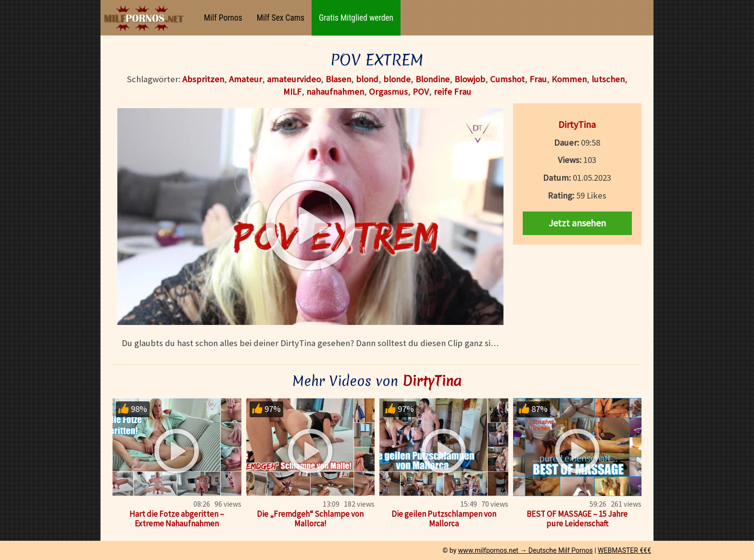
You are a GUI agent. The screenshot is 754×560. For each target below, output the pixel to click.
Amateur (245, 79)
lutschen (608, 79)
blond (367, 79)
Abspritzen (203, 79)
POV (421, 92)
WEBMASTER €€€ (624, 550)
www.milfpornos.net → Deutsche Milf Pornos (526, 550)
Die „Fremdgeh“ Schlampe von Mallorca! (310, 519)
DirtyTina (577, 124)
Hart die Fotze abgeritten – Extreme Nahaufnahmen (177, 519)
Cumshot (507, 79)
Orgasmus (388, 92)
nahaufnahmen (335, 92)
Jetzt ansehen (577, 223)
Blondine (433, 79)
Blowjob (470, 79)
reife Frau (452, 92)
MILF (292, 92)
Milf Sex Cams (281, 18)
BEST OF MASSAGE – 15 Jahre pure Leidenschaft (577, 519)
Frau (538, 79)
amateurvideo (294, 79)
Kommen (569, 79)
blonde (397, 79)
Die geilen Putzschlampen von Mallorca (444, 519)
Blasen (338, 79)
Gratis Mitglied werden (356, 18)
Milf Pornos (223, 18)
